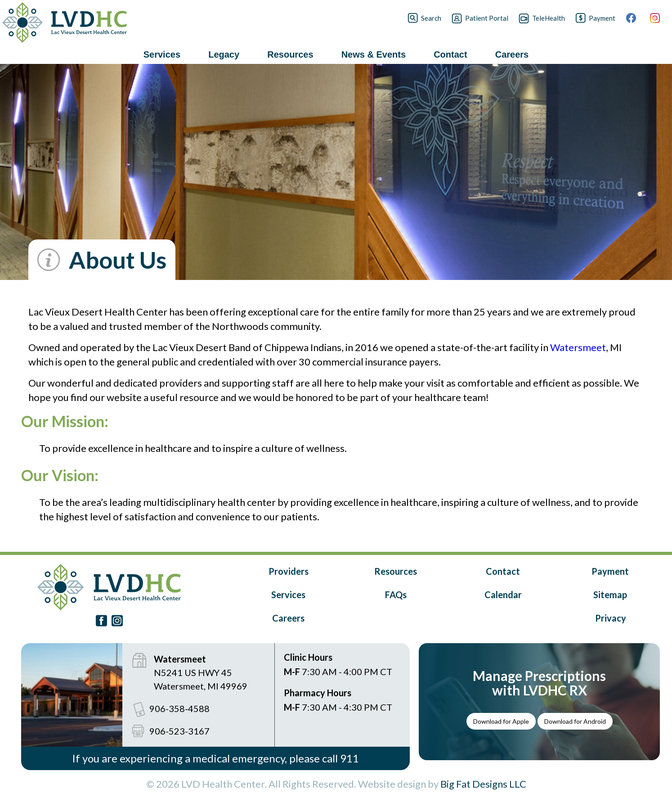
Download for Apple (501, 721)
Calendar (503, 595)
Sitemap (610, 595)
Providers (289, 571)
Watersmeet (578, 347)
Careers (288, 618)
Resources (396, 571)
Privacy (611, 618)
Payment (610, 571)
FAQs (396, 595)
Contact (503, 571)
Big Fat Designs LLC (483, 784)
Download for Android (575, 721)
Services (288, 595)
